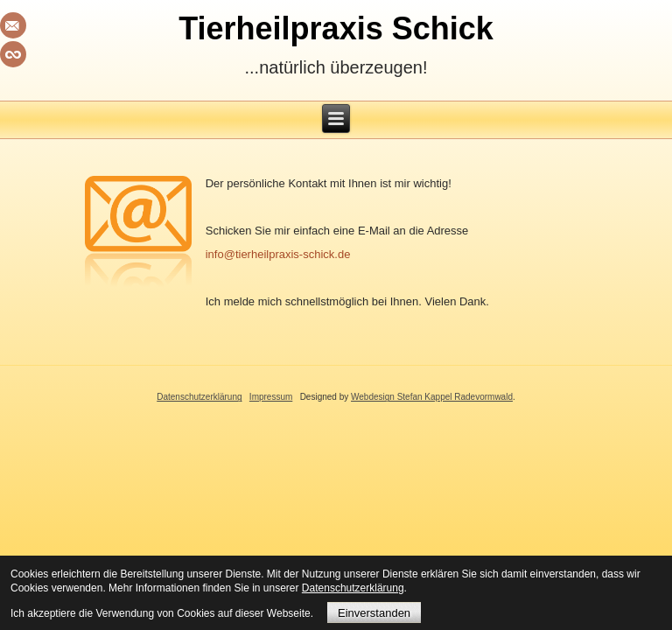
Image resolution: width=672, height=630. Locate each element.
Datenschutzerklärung (199, 397)
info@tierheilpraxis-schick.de (278, 254)
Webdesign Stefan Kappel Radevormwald (432, 397)
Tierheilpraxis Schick (336, 28)
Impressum (271, 397)
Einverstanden (374, 613)
